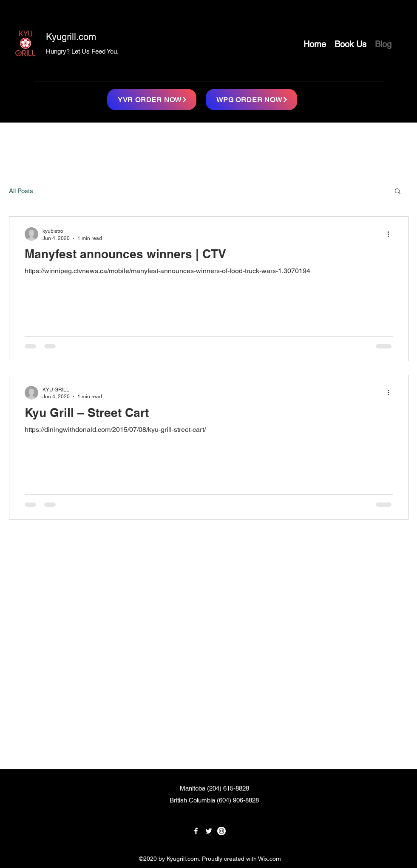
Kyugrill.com (71, 37)
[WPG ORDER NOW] (251, 100)
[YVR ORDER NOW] (152, 100)
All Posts (21, 191)
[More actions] (391, 234)
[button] (398, 192)
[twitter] (209, 831)
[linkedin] (221, 831)
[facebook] (196, 831)
